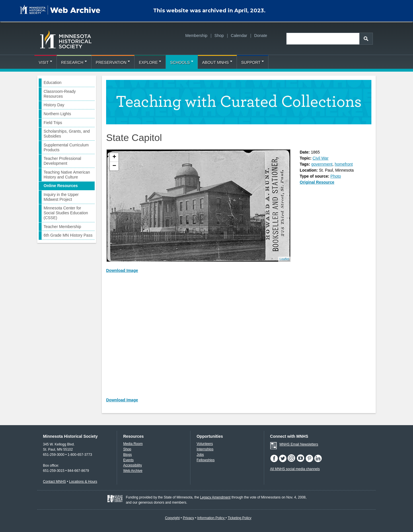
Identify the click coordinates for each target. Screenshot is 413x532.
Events (128, 460)
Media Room (133, 444)
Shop (219, 36)
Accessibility (132, 465)
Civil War (321, 158)
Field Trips (53, 123)
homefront (344, 164)
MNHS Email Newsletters (299, 444)
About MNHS (217, 62)
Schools (182, 62)
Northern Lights (57, 114)
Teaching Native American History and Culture (67, 175)
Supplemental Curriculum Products (66, 147)
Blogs (127, 455)
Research (74, 62)
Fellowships (205, 460)
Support (253, 62)
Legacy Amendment (215, 497)
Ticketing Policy (240, 518)
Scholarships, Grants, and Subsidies (67, 134)
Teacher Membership (62, 227)
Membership (196, 36)
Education (52, 83)
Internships (205, 449)
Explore (150, 62)
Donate (261, 36)
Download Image (122, 270)
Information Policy (212, 518)
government (322, 164)
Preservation (113, 62)
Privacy (188, 518)
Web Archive (133, 471)
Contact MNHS (54, 482)
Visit (45, 62)
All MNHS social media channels (295, 469)
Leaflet (284, 259)
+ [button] (114, 157)
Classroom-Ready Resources (60, 94)
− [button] (114, 166)
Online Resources (61, 186)
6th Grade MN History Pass (68, 235)
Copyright (172, 518)
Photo (336, 176)
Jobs (200, 455)
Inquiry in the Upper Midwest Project (61, 197)
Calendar (239, 36)
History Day (54, 105)
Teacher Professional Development (62, 161)
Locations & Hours (83, 482)
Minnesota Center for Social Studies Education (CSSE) (66, 213)
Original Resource (317, 182)
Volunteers (205, 444)
